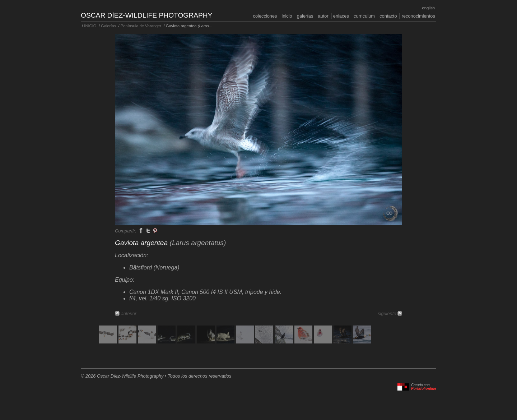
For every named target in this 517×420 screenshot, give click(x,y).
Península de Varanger (141, 26)
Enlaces (341, 16)
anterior (129, 313)
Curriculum (364, 16)
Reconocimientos (418, 16)
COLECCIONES (265, 16)
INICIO (287, 16)
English (428, 8)
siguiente (387, 313)
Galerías (305, 16)
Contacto (388, 16)
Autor (323, 16)
